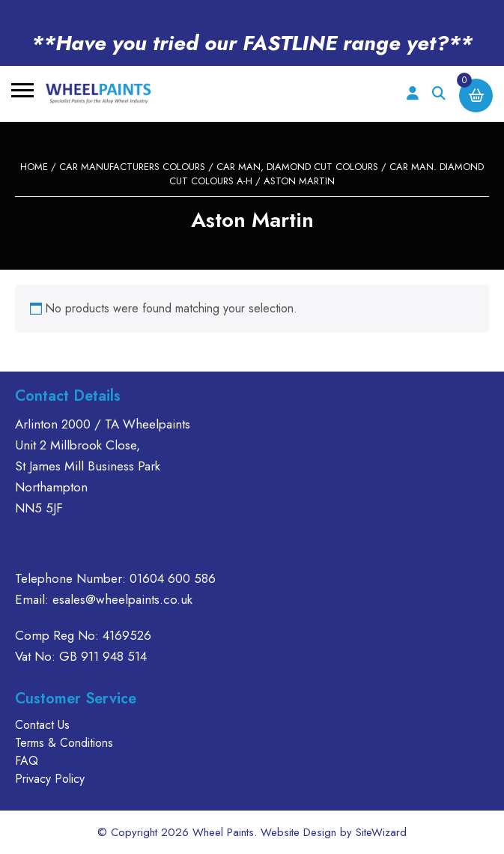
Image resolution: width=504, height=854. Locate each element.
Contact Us (42, 725)
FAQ (27, 761)
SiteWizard (381, 832)
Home (34, 167)
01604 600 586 (173, 578)
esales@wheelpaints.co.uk (122, 599)
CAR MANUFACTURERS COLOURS (132, 167)
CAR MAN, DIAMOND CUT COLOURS (297, 167)
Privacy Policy (50, 779)
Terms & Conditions (64, 743)
